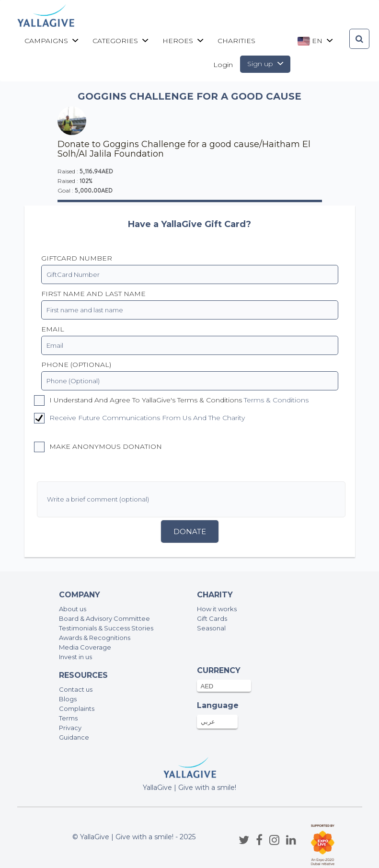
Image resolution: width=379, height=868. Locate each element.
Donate (190, 531)
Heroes (183, 41)
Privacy (70, 728)
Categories (120, 41)
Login (223, 65)
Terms (68, 718)
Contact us (76, 689)
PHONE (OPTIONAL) (76, 365)
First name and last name (93, 294)
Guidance (74, 737)
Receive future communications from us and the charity (147, 418)
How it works (217, 609)
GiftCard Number (77, 258)
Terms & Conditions (276, 400)
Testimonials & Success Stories (106, 628)
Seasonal (211, 628)
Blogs (68, 699)
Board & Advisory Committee (104, 618)
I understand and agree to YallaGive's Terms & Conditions (171, 400)
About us (73, 609)
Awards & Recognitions (95, 638)
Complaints (77, 708)
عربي (208, 721)
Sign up (265, 64)
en (315, 41)
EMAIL (53, 329)
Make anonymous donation (98, 447)
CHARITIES (236, 41)
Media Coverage (85, 647)
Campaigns (51, 41)
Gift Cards (212, 618)
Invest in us (75, 657)
